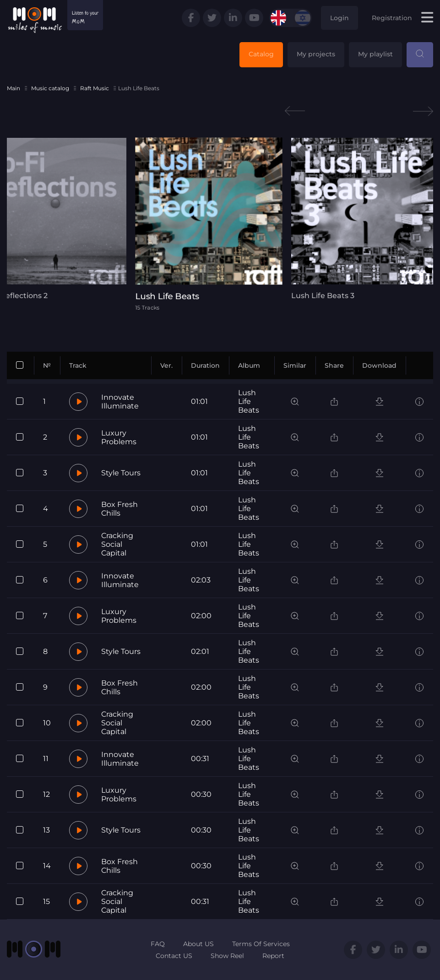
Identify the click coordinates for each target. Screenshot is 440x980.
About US (198, 944)
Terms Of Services (261, 944)
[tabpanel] (220, 224)
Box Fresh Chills (120, 509)
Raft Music (95, 88)
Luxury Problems (119, 437)
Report (273, 956)
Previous (295, 111)
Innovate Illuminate (120, 402)
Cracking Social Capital (117, 544)
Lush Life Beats (249, 401)
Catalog (261, 54)
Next (423, 111)
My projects (316, 54)
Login (340, 18)
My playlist (375, 54)
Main (14, 88)
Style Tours (121, 473)
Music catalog (50, 88)
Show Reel (227, 956)
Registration (392, 18)
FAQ (158, 944)
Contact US (174, 956)
